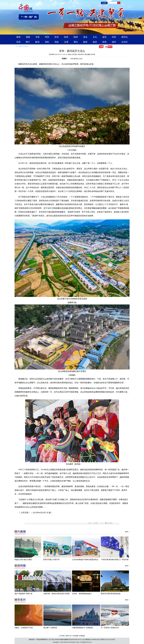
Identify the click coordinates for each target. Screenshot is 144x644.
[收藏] (96, 523)
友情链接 (82, 636)
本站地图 (75, 636)
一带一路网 (18, 46)
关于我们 (62, 636)
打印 (90, 523)
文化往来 (25, 46)
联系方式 (69, 636)
